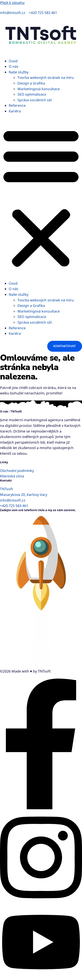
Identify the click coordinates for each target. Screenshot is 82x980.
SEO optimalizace (32, 94)
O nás (14, 66)
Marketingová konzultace (39, 89)
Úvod (13, 61)
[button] (41, 197)
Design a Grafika (31, 83)
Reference (17, 105)
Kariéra (15, 111)
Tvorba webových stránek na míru (46, 78)
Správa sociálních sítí (35, 100)
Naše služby (19, 72)
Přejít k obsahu (12, 3)
